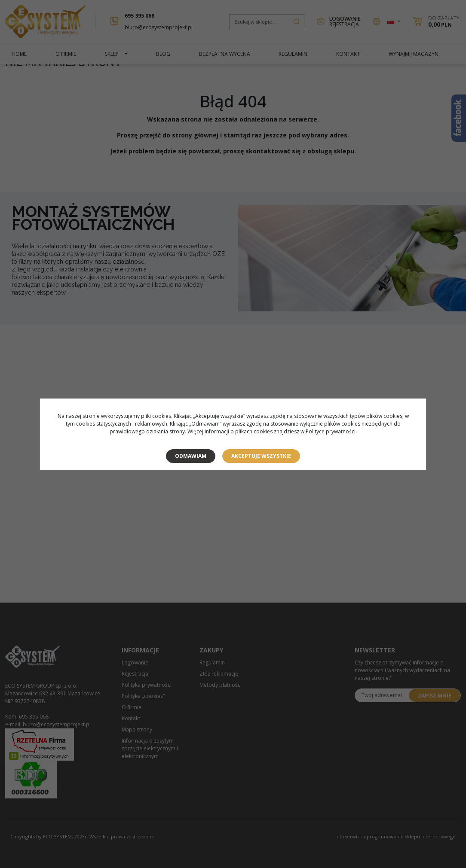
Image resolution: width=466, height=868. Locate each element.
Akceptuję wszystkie (261, 456)
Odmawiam (191, 456)
